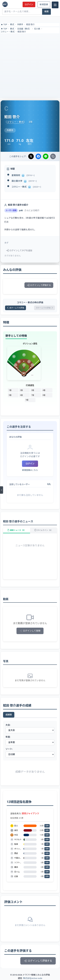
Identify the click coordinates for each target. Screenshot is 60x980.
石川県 (37, 29)
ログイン (29, 4)
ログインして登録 (30, 631)
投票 (47, 826)
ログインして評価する (39, 285)
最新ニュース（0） (16, 530)
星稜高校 (16, 175)
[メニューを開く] (2, 490)
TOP (4, 25)
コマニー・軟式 (8, 32)
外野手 (20, 24)
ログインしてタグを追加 (19, 250)
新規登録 (44, 4)
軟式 (12, 24)
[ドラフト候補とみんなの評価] (5, 4)
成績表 (9, 715)
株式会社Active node (33, 978)
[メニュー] (55, 5)
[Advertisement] (30, 65)
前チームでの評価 (15, 308)
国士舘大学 (17, 181)
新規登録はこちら (30, 470)
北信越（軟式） (24, 29)
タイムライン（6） (44, 530)
